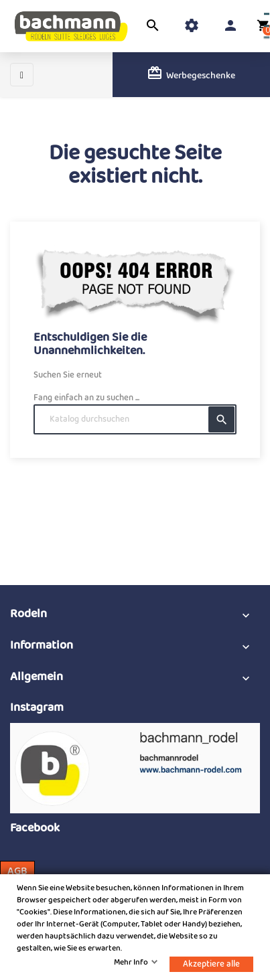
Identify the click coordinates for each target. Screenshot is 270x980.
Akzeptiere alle (211, 964)
